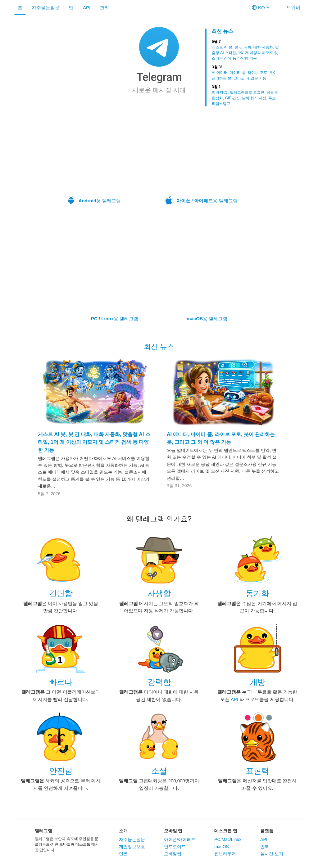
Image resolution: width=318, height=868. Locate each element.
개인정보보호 (132, 847)
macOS (222, 847)
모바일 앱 (173, 831)
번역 (265, 847)
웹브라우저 (225, 854)
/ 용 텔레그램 (202, 161)
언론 (123, 854)
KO (261, 8)
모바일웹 (173, 854)
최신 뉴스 (222, 31)
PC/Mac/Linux (228, 839)
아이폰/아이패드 (180, 839)
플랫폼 (267, 831)
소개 (123, 831)
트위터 (289, 7)
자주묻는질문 (46, 8)
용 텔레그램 (94, 161)
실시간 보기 (272, 854)
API (87, 8)
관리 (104, 8)
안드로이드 (175, 847)
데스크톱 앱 (226, 831)
